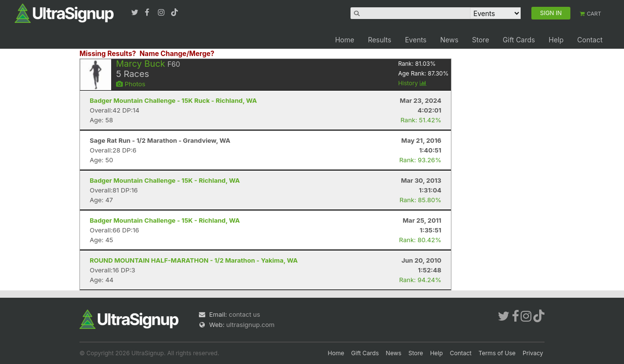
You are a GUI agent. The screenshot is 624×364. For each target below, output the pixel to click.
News (449, 40)
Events (416, 40)
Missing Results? (108, 53)
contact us (244, 314)
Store (480, 40)
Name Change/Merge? (177, 53)
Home (344, 40)
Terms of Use (497, 353)
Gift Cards (519, 40)
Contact (590, 40)
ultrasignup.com (250, 325)
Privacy (533, 353)
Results (380, 40)
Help (556, 40)
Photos (131, 84)
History (412, 83)
